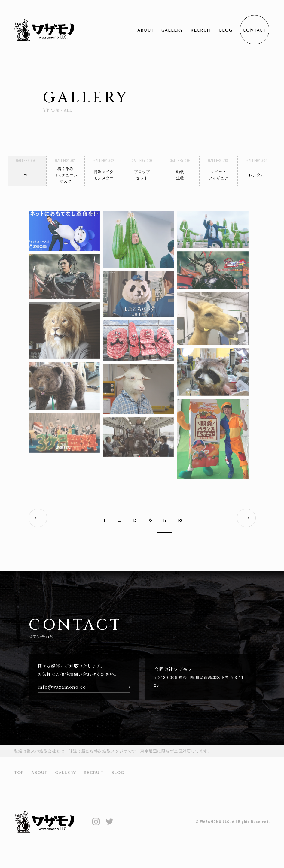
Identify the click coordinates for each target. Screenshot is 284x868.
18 (180, 516)
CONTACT (254, 30)
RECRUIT (201, 30)
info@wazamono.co (62, 691)
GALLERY (172, 30)
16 (150, 516)
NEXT (244, 517)
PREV (41, 517)
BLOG (226, 30)
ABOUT (146, 30)
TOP (19, 777)
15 (135, 516)
